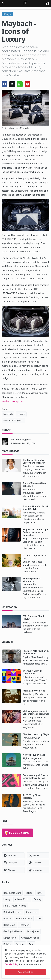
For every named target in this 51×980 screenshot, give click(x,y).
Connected (32, 912)
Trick (39, 919)
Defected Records (12, 912)
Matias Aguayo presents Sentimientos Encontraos (36, 713)
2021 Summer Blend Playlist (33, 617)
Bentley (38, 899)
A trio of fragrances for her (35, 557)
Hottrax (7, 919)
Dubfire (7, 944)
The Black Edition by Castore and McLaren (34, 461)
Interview (25, 925)
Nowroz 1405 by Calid (34, 755)
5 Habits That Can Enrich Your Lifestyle (36, 508)
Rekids (29, 893)
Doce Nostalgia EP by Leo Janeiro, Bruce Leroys (36, 777)
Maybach (8, 414)
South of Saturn (24, 919)
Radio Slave (9, 925)
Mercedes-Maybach (13, 420)
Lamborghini (10, 938)
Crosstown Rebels (30, 938)
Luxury (21, 414)
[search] (48, 3)
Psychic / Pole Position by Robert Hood (36, 652)
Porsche (20, 944)
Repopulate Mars (12, 893)
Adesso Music (22, 899)
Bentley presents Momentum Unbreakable (32, 581)
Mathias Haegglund (21, 439)
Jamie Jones (33, 931)
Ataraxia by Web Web (34, 691)
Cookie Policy (12, 964)
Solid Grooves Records (15, 906)
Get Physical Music (13, 931)
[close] (47, 946)
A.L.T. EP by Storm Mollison (32, 796)
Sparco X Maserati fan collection (34, 485)
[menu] (3, 3)
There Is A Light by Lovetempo (33, 672)
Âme (31, 944)
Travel (40, 893)
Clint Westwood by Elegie (36, 734)
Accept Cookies (26, 972)
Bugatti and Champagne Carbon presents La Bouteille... (36, 532)
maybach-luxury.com (13, 401)
